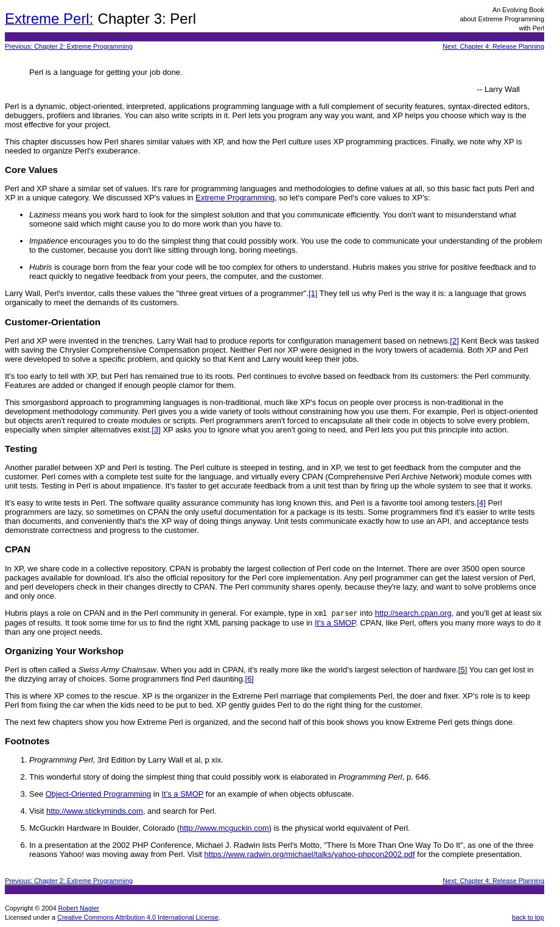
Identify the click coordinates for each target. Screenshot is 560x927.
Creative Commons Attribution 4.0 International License (138, 918)
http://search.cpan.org (413, 614)
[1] (313, 293)
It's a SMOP (335, 623)
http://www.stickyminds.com (95, 812)
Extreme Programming (235, 198)
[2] (454, 341)
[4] (481, 503)
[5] (463, 670)
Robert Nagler (78, 909)
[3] (156, 430)
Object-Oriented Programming (98, 795)
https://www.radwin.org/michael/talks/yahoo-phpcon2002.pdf (310, 855)
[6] (250, 679)
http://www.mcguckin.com (224, 829)
